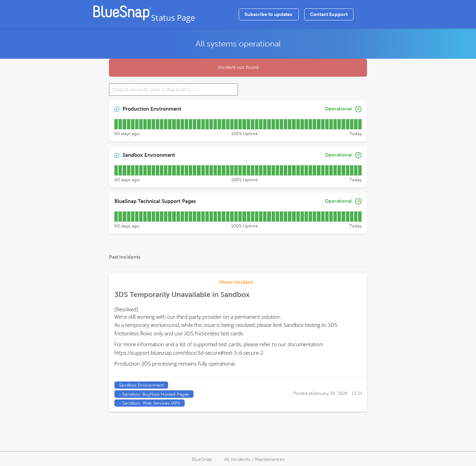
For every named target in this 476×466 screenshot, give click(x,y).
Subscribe (269, 14)
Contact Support (329, 14)
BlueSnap (202, 459)
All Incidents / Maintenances (254, 459)
